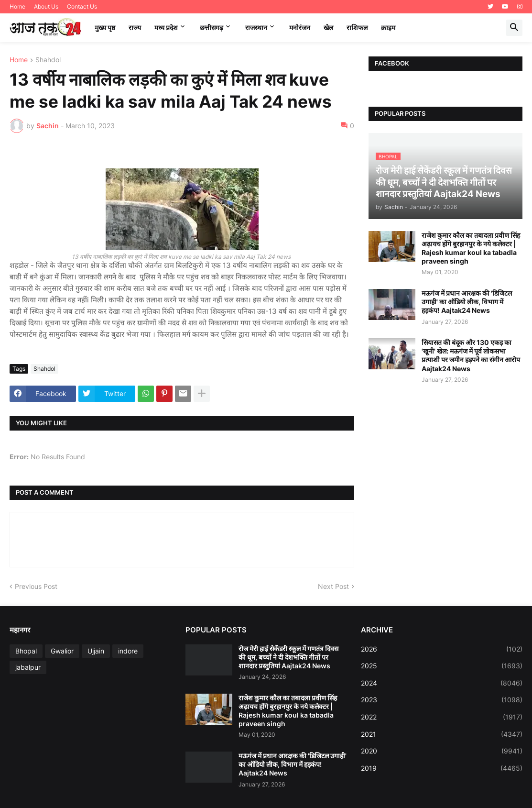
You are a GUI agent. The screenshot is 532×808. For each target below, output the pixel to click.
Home (17, 6)
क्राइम (388, 28)
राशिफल (357, 28)
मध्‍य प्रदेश (166, 28)
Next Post (333, 586)
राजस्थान (256, 28)
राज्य (135, 28)
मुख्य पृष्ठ (105, 28)
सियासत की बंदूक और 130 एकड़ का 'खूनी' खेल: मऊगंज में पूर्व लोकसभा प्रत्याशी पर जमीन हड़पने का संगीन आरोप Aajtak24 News (471, 355)
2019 (442, 768)
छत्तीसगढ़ (212, 28)
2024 (442, 683)
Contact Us (82, 6)
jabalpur (28, 667)
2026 (442, 649)
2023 (442, 700)
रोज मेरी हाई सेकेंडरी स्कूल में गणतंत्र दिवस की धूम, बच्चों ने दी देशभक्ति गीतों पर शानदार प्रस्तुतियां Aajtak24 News (288, 657)
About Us (46, 6)
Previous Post (36, 586)
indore (128, 651)
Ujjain (96, 651)
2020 (442, 751)
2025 (442, 666)
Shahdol (48, 60)
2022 (442, 717)
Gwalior (62, 651)
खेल (328, 28)
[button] (514, 28)
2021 (442, 734)
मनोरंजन (300, 28)
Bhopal (26, 651)
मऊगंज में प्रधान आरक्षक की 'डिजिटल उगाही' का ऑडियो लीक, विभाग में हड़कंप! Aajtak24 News (467, 302)
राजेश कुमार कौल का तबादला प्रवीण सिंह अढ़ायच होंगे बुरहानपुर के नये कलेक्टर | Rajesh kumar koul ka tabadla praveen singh (471, 248)
